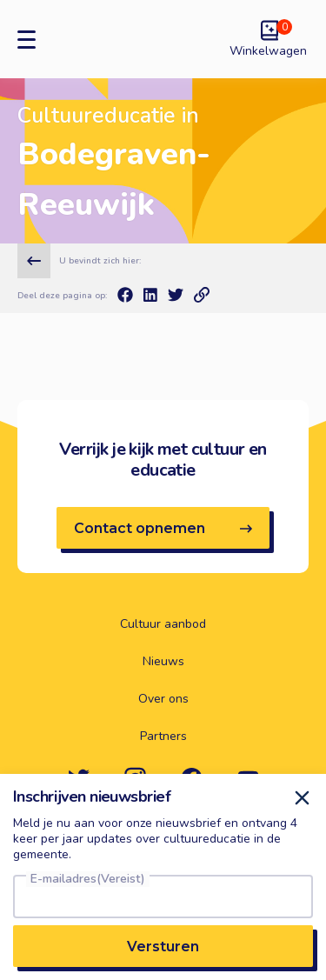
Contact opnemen (163, 528)
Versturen (163, 947)
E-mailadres (88, 879)
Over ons (163, 699)
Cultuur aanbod (163, 624)
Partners (163, 737)
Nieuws (163, 662)
